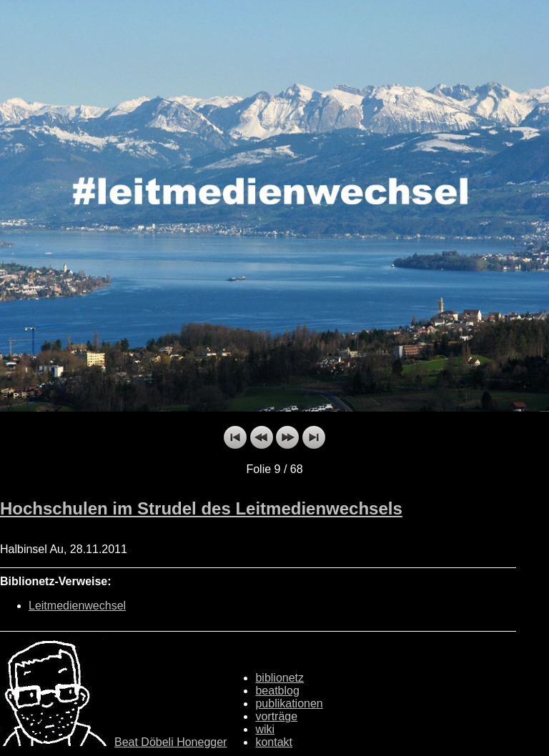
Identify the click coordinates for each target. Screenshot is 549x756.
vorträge (276, 716)
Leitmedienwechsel (77, 606)
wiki (265, 729)
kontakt (274, 742)
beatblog (277, 691)
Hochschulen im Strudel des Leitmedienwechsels (201, 508)
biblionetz (280, 678)
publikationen (289, 703)
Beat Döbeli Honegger (170, 742)
